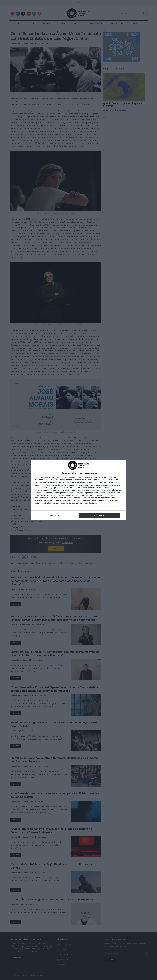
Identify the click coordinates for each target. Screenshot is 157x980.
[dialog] (78, 490)
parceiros (55, 477)
